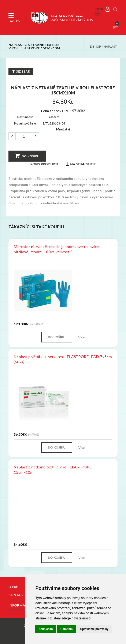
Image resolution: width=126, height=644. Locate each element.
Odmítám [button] (67, 629)
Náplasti (111, 46)
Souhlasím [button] (46, 629)
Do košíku (27, 156)
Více (81, 337)
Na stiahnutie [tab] (81, 164)
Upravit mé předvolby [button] (94, 629)
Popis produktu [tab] (45, 164)
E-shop (95, 46)
